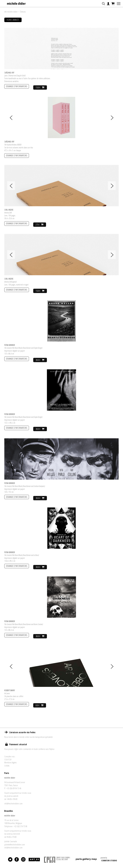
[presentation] (8, 118)
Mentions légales (10, 765)
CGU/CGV (8, 762)
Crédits (7, 768)
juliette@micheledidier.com (15, 847)
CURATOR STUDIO (109, 863)
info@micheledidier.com (13, 806)
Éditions (23, 12)
